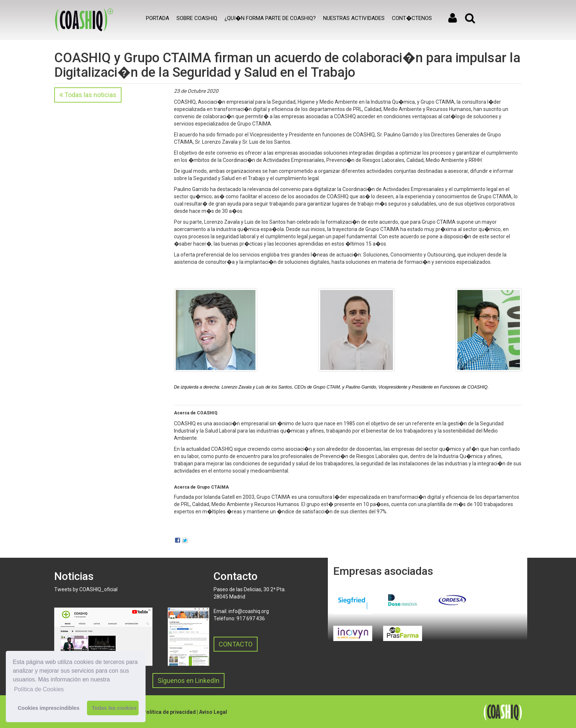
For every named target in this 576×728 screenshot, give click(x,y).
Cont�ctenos (412, 18)
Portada (158, 18)
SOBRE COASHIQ (197, 18)
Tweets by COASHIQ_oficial (86, 589)
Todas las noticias (88, 95)
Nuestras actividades (354, 18)
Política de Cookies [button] (39, 689)
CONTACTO (236, 644)
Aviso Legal (213, 712)
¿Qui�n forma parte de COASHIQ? (270, 18)
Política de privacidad (169, 712)
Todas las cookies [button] (114, 708)
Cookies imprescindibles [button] (49, 708)
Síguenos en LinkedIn (188, 681)
